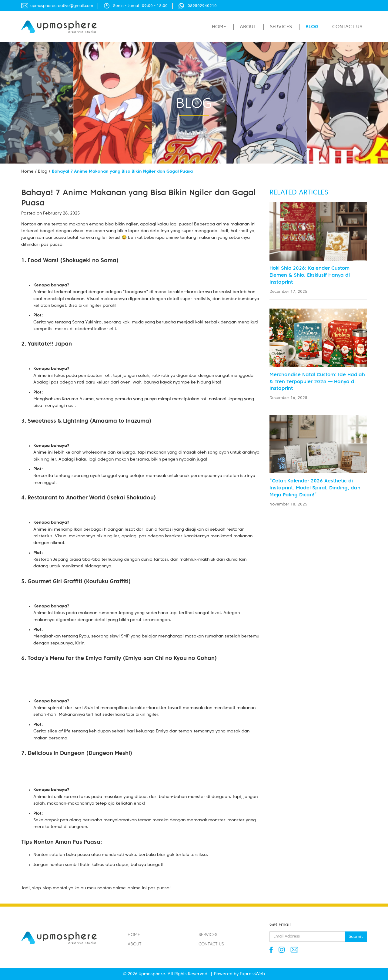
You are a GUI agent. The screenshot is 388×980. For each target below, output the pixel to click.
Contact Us (347, 27)
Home (219, 27)
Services (281, 27)
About (248, 27)
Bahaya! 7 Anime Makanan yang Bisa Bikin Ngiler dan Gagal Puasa (122, 171)
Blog (312, 27)
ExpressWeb (252, 974)
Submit (356, 937)
